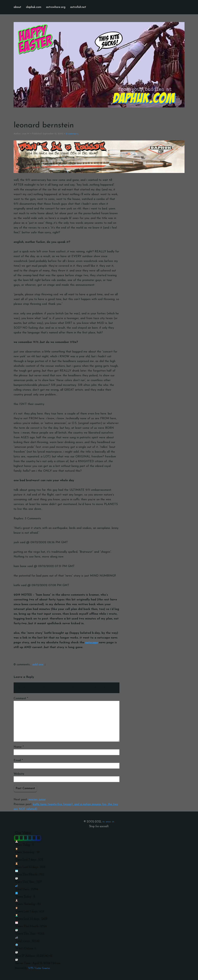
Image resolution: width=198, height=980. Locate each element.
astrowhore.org (56, 7)
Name (19, 747)
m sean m (108, 822)
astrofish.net (78, 7)
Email (18, 760)
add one (38, 665)
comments (72, 134)
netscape (92, 643)
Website (19, 774)
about (17, 7)
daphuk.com (34, 7)
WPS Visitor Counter (39, 968)
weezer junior (37, 800)
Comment (21, 698)
